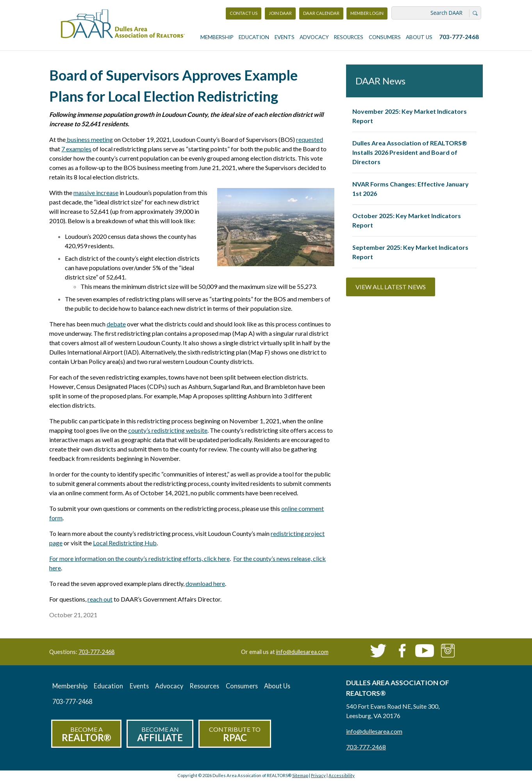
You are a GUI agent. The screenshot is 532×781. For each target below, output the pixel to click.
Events (285, 37)
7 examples (76, 149)
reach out (100, 599)
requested (310, 139)
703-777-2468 (459, 37)
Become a (86, 734)
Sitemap (300, 775)
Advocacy (314, 37)
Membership (217, 37)
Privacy (318, 775)
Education (254, 37)
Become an (160, 734)
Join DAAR (280, 13)
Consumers (385, 37)
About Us (419, 37)
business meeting (89, 139)
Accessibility (342, 775)
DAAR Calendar (321, 13)
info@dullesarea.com (302, 652)
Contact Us (244, 13)
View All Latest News (391, 287)
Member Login (367, 15)
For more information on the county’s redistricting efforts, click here (139, 558)
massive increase (96, 193)
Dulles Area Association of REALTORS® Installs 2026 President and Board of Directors (410, 152)
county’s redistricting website (168, 430)
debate (116, 324)
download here (205, 583)
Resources (349, 37)
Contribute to (235, 734)
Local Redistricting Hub (125, 543)
